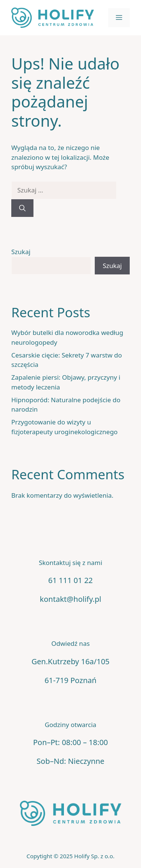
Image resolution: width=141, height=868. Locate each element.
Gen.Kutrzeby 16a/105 (71, 661)
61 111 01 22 (70, 580)
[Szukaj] (22, 208)
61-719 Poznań (70, 680)
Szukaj (21, 252)
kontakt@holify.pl (70, 599)
